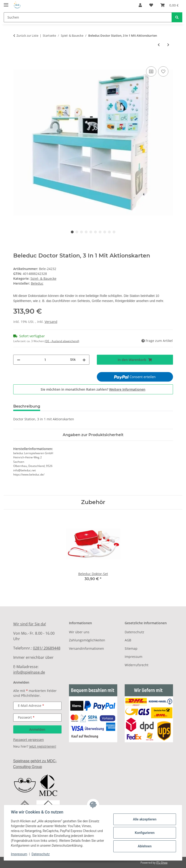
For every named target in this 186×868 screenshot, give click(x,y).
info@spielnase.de (29, 672)
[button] (140, 5)
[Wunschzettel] (151, 5)
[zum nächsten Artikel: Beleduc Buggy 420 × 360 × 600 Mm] (168, 45)
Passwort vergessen (29, 740)
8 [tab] (105, 232)
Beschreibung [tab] (27, 406)
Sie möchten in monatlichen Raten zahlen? (93, 389)
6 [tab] (95, 232)
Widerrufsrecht (137, 665)
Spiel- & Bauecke (43, 278)
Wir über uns (79, 632)
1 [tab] (72, 232)
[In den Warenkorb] (17, 60)
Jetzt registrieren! (43, 746)
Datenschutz (41, 854)
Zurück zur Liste (27, 35)
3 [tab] (82, 232)
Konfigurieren (144, 833)
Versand (51, 322)
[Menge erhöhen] (84, 360)
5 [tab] (91, 232)
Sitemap (131, 648)
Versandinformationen (86, 648)
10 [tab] (114, 232)
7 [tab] (100, 232)
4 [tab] (86, 232)
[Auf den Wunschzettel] (163, 71)
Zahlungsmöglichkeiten (87, 640)
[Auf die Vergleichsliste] (151, 71)
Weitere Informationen (127, 389)
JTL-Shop (162, 863)
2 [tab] (77, 232)
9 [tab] (109, 232)
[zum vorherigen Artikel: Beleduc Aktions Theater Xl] (159, 45)
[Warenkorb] (170, 5)
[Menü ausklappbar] (6, 3)
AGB (128, 640)
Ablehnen (144, 846)
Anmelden (37, 729)
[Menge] (45, 360)
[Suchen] (88, 17)
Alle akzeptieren (144, 819)
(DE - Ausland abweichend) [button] (62, 341)
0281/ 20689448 (47, 648)
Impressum (20, 854)
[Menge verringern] (19, 360)
